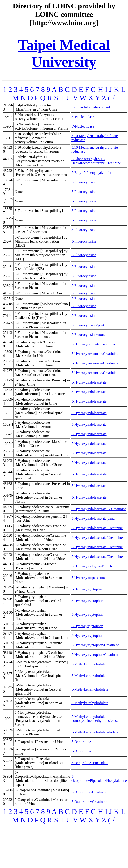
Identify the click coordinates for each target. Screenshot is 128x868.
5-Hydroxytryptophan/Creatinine (95, 645)
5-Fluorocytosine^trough (89, 335)
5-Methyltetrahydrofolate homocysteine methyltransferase (95, 719)
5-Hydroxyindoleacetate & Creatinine (99, 509)
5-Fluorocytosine (84, 182)
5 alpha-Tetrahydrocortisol (91, 107)
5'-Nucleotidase (83, 117)
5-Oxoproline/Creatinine (89, 792)
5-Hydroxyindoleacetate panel (93, 518)
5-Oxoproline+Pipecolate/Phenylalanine (99, 778)
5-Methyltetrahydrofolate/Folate (95, 732)
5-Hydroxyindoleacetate (89, 382)
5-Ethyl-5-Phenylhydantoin (91, 173)
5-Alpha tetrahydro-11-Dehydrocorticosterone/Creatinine (96, 161)
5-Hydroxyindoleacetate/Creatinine (97, 528)
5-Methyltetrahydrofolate (90, 664)
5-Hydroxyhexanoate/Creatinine (95, 354)
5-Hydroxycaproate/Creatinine (94, 344)
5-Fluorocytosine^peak (88, 325)
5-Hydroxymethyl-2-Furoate (92, 566)
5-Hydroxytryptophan (87, 589)
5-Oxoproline (81, 742)
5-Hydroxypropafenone (88, 578)
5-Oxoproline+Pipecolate (90, 763)
